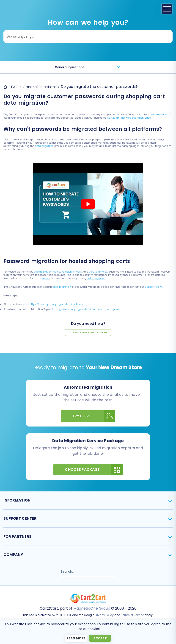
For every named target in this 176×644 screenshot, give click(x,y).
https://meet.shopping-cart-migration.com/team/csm (86, 309)
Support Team (153, 287)
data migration (159, 115)
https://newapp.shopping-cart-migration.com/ (59, 304)
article (46, 278)
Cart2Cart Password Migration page (129, 118)
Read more (76, 638)
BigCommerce (52, 272)
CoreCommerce (98, 272)
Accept (100, 638)
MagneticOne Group (92, 608)
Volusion (67, 272)
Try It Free (94, 416)
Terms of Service (132, 615)
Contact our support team (88, 333)
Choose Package (94, 470)
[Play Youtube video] (88, 204)
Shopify (78, 272)
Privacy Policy (104, 615)
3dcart (38, 272)
